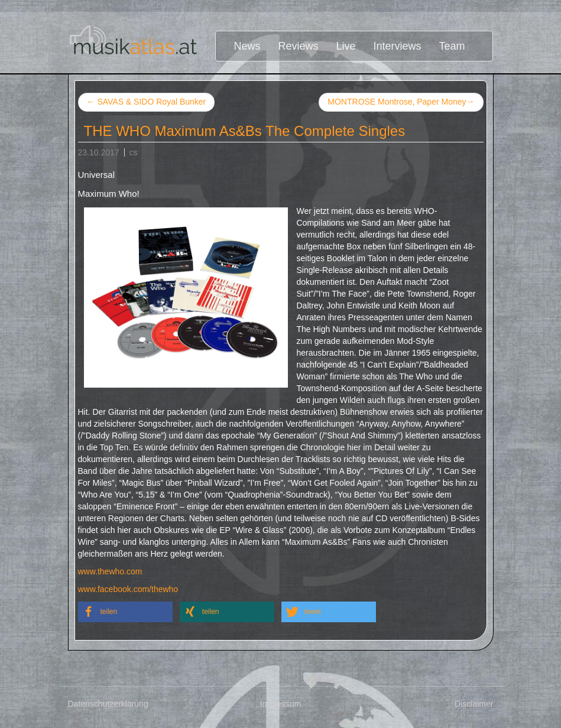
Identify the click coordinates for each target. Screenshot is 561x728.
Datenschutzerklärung (108, 704)
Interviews (398, 46)
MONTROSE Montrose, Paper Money (401, 102)
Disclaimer (474, 704)
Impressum (280, 704)
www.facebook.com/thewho (128, 589)
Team (452, 46)
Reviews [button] (299, 46)
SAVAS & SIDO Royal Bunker (147, 102)
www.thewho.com (110, 571)
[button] (125, 612)
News (247, 46)
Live (346, 46)
